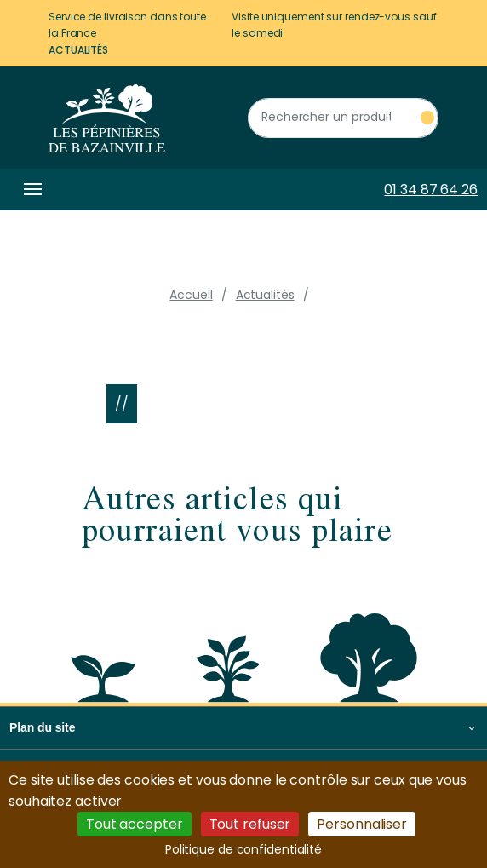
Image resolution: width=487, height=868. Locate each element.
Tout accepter (135, 824)
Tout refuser (250, 824)
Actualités (78, 50)
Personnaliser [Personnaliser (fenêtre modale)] (362, 824)
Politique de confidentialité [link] (243, 849)
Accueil (191, 295)
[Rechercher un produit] (343, 118)
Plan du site (42, 727)
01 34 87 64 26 (431, 190)
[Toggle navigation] (30, 190)
